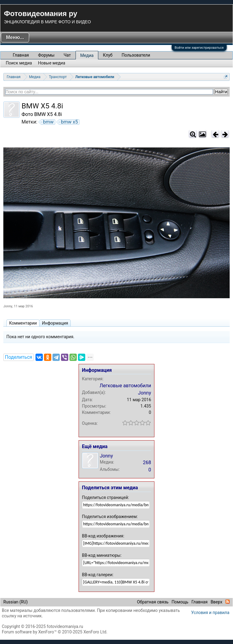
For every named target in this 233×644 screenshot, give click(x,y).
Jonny (8, 306)
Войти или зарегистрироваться (199, 48)
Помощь (180, 602)
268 (147, 462)
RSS (228, 602)
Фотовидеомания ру (41, 13)
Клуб (108, 55)
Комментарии (23, 323)
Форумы (46, 55)
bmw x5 (69, 122)
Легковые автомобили (125, 386)
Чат (67, 55)
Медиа (87, 55)
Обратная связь (153, 602)
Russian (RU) (15, 602)
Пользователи (136, 55)
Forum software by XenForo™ (55, 632)
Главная (21, 55)
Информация (55, 323)
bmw (47, 122)
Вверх (216, 602)
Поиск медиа (19, 63)
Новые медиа (52, 63)
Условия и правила (210, 613)
